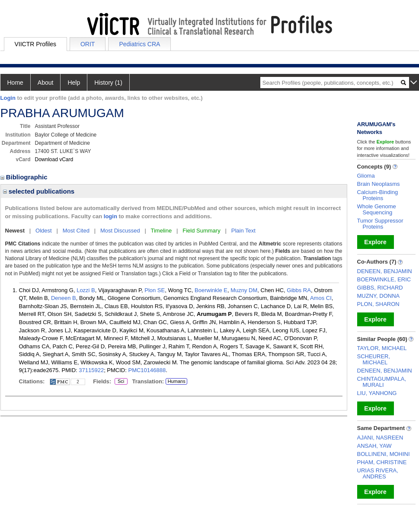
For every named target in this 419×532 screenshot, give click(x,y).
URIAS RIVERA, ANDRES (378, 473)
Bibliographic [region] (25, 177)
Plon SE (155, 290)
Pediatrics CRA (139, 44)
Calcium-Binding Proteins (378, 195)
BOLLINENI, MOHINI (384, 454)
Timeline (162, 231)
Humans (177, 381)
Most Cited (76, 231)
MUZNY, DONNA (379, 296)
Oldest (44, 231)
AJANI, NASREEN (380, 438)
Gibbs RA (299, 290)
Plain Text (243, 231)
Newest (15, 231)
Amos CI (321, 298)
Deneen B (64, 298)
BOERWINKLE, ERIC (384, 279)
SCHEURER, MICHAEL (374, 359)
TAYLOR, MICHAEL (382, 348)
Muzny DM (244, 290)
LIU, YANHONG (377, 393)
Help (74, 83)
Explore (375, 242)
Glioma (366, 176)
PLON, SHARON (378, 304)
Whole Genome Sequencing (377, 209)
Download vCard (54, 159)
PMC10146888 (147, 370)
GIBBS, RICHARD (380, 288)
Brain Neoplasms (379, 184)
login (110, 216)
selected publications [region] (39, 191)
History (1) (108, 83)
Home (15, 83)
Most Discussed (120, 231)
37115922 (91, 370)
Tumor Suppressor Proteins (380, 224)
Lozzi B (86, 290)
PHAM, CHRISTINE (382, 462)
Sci (120, 382)
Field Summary (201, 231)
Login (8, 98)
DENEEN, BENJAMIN (385, 271)
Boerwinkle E (211, 290)
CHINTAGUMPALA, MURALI (382, 382)
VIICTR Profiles (35, 44)
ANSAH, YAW (374, 446)
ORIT (88, 44)
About (46, 83)
